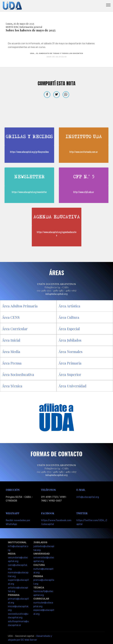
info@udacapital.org (88, 497)
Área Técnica (12, 386)
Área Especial (69, 329)
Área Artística (69, 306)
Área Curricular (15, 329)
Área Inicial (11, 340)
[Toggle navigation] (108, 5)
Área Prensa (12, 363)
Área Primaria (70, 363)
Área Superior (70, 374)
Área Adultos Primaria (20, 306)
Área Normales (70, 352)
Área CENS (11, 317)
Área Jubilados (70, 340)
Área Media (11, 352)
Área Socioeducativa (18, 374)
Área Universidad (72, 386)
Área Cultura (69, 317)
